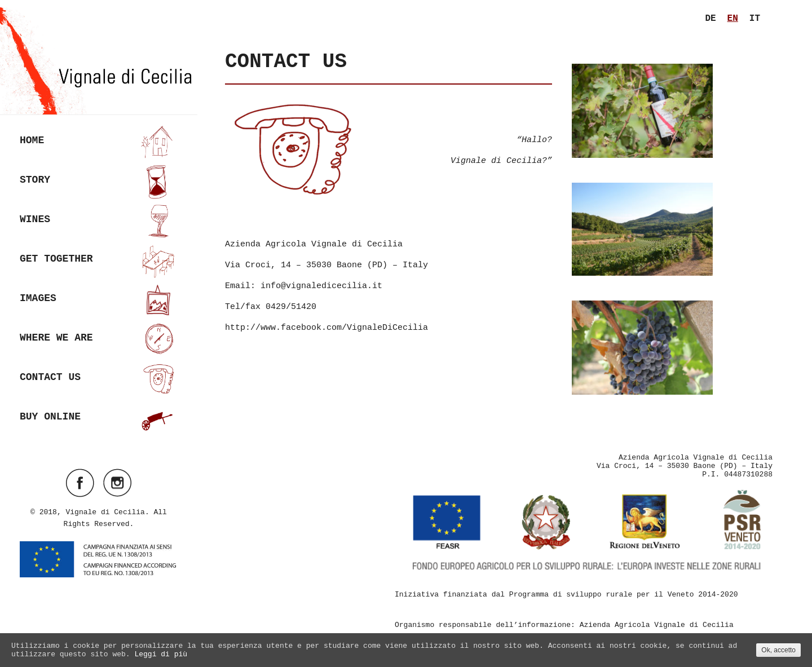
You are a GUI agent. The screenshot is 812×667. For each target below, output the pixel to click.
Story (99, 181)
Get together (99, 260)
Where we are (99, 339)
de (710, 19)
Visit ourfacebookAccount (80, 483)
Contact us (99, 379)
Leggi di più (161, 654)
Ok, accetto (778, 650)
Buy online (99, 418)
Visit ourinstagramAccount (117, 483)
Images (99, 300)
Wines (99, 221)
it (755, 19)
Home (99, 142)
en (733, 19)
